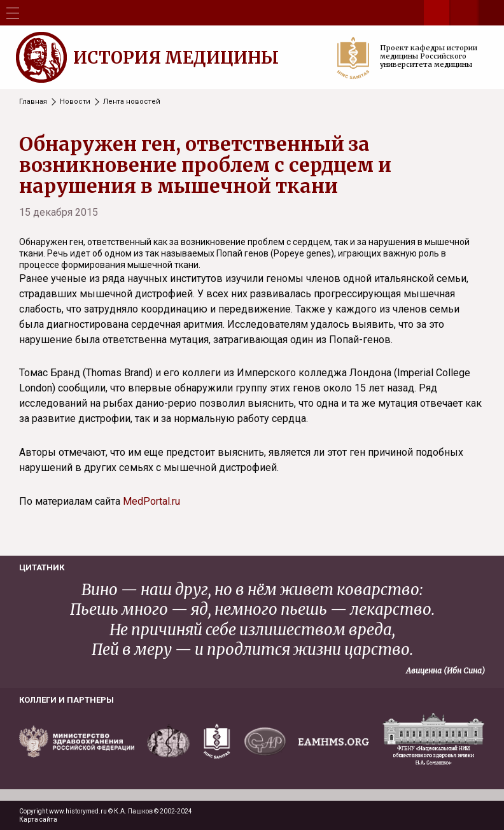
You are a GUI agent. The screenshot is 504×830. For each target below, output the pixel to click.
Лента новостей (132, 102)
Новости (75, 102)
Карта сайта (38, 819)
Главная (33, 102)
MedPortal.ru (151, 501)
